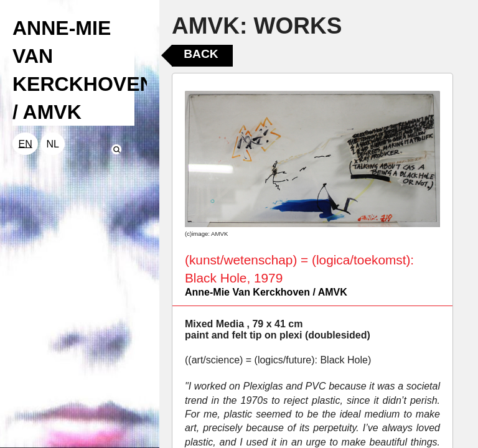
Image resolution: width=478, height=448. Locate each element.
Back (201, 54)
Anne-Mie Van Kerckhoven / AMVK (266, 292)
